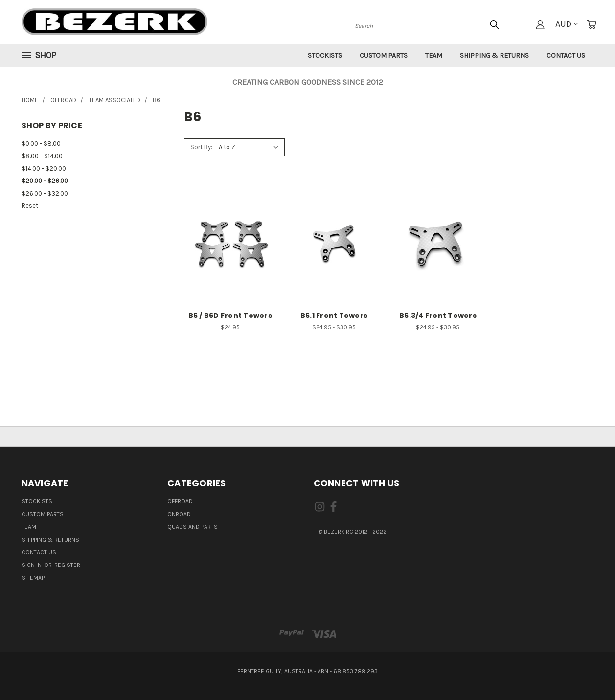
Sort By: (201, 147)
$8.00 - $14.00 (42, 156)
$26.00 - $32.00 (45, 193)
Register (67, 565)
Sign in (32, 565)
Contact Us (566, 56)
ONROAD (179, 514)
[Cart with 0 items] (592, 24)
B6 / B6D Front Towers (230, 316)
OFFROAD (180, 501)
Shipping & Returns (494, 56)
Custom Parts (384, 56)
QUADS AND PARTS (193, 527)
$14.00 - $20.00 (44, 169)
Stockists (325, 56)
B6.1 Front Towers (334, 316)
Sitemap (33, 578)
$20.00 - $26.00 (45, 181)
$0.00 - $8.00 (41, 144)
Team (434, 56)
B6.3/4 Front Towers (438, 316)
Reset (30, 206)
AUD (567, 24)
